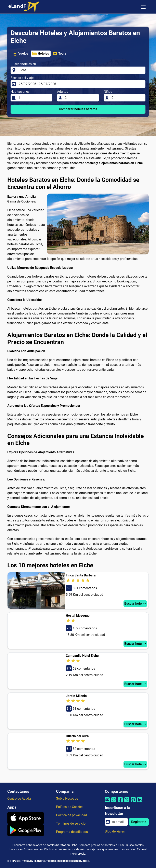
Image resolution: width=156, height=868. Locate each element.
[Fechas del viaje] (81, 84)
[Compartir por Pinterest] (133, 802)
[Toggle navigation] (143, 7)
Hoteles (41, 54)
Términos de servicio (71, 823)
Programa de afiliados (72, 832)
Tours (60, 54)
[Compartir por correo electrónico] (107, 802)
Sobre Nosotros (67, 799)
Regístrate (139, 822)
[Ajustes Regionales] (135, 7)
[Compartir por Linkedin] (140, 802)
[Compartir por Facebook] (120, 802)
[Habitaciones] (34, 98)
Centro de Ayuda (19, 799)
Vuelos (20, 54)
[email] (119, 822)
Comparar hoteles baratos (78, 109)
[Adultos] (81, 98)
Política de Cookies (70, 807)
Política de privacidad (71, 815)
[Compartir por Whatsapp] (114, 802)
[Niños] (127, 98)
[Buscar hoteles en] (81, 70)
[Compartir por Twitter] (127, 802)
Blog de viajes (115, 831)
